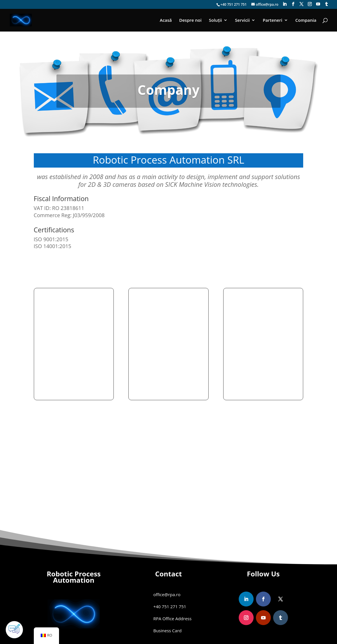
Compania (306, 20)
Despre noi (190, 20)
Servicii (242, 20)
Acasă (166, 20)
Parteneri (273, 20)
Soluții (215, 20)
